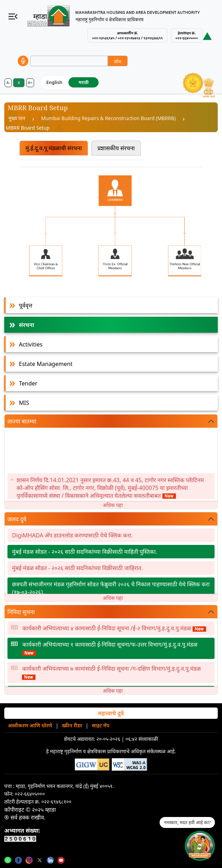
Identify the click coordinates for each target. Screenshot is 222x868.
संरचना (26, 325)
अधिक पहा (113, 505)
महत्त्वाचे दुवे (111, 714)
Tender (28, 384)
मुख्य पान (17, 119)
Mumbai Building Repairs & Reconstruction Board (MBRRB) (110, 119)
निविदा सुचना (21, 612)
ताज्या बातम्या (22, 422)
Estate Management (46, 364)
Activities (31, 345)
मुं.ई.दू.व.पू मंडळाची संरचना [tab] (54, 148)
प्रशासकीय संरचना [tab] (116, 148)
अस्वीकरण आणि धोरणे (30, 726)
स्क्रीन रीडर (72, 726)
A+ (30, 83)
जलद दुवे (17, 519)
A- (8, 83)
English (54, 82)
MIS (24, 403)
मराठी (84, 82)
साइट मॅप (101, 726)
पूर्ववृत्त (26, 306)
